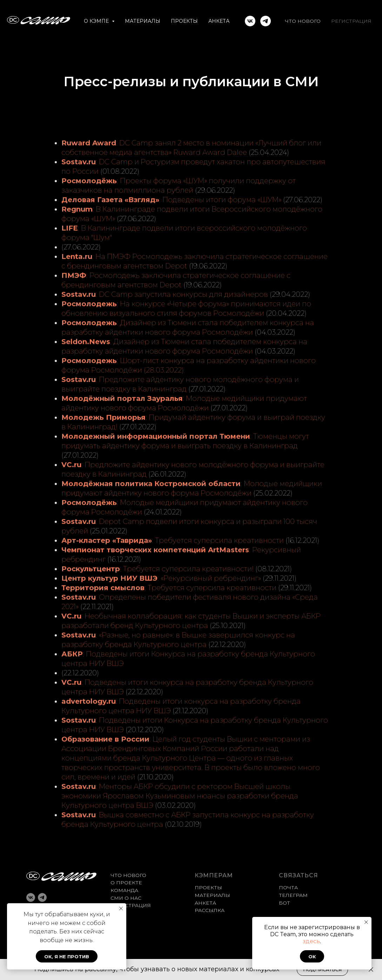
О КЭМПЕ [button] (97, 21)
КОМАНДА (124, 890)
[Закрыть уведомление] (366, 922)
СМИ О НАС (126, 898)
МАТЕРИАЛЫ (143, 21)
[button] (322, 970)
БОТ (284, 903)
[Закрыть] (371, 970)
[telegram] (266, 21)
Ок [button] (312, 957)
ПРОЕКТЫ (184, 21)
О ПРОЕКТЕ (126, 883)
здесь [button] (311, 941)
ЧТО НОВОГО (303, 21)
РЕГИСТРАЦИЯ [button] (351, 21)
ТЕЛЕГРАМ (293, 895)
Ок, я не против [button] (67, 957)
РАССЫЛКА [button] (210, 910)
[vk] (250, 21)
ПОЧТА (288, 887)
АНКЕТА (219, 21)
